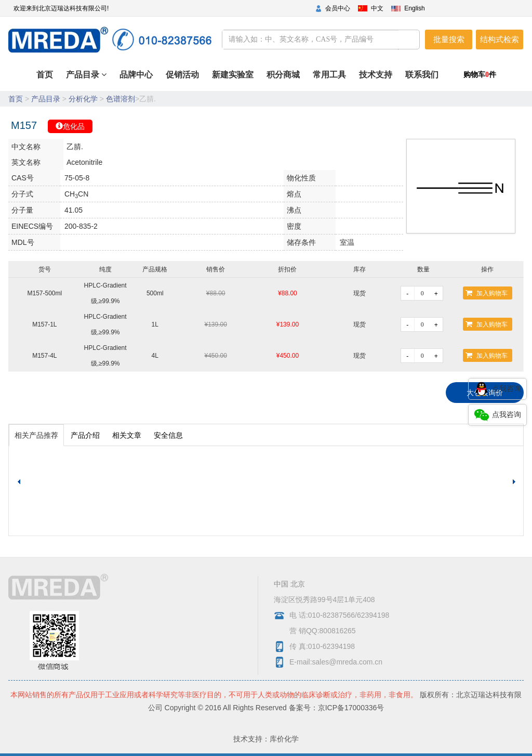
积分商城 (305, 80)
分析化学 (83, 99)
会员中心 (338, 8)
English (414, 8)
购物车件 (480, 75)
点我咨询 (497, 389)
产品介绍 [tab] (85, 435)
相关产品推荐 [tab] (36, 435)
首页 (150, 80)
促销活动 (218, 80)
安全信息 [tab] (168, 435)
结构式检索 (500, 39)
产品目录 (82, 75)
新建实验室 (262, 80)
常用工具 (345, 80)
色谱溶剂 (121, 99)
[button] (515, 482)
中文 (377, 8)
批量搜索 (449, 39)
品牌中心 (179, 80)
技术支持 (385, 80)
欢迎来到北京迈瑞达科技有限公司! (61, 8)
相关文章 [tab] (127, 435)
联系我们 (425, 80)
